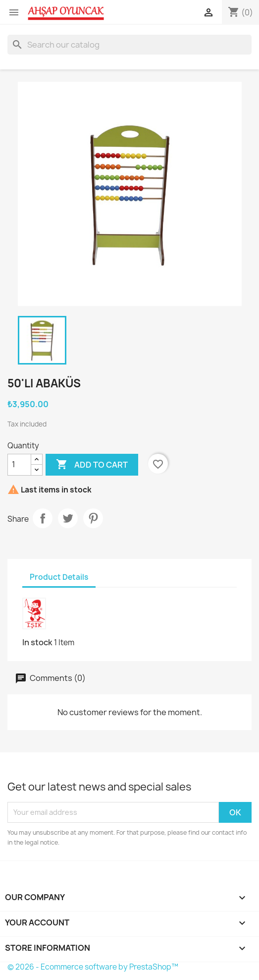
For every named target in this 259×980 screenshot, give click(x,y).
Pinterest (93, 518)
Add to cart (92, 465)
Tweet (68, 518)
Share (43, 518)
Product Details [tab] (59, 577)
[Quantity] (19, 465)
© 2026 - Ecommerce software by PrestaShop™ (93, 967)
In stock (37, 642)
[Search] (129, 45)
